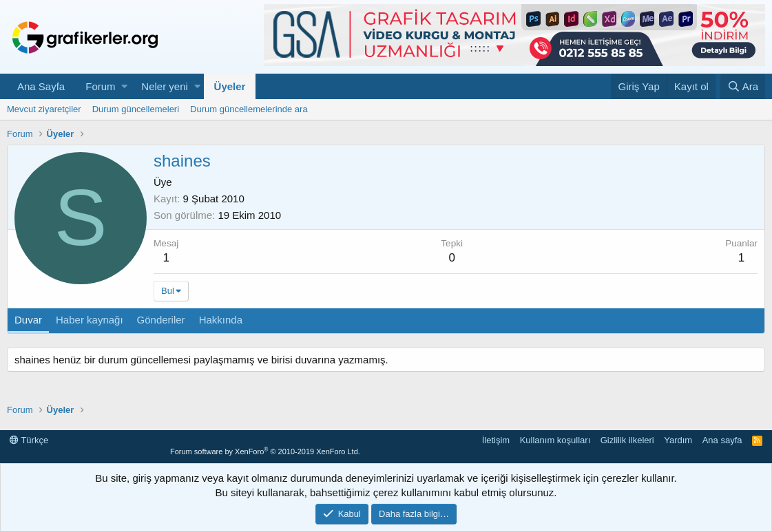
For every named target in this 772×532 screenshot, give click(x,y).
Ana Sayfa (41, 86)
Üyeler (230, 86)
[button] (124, 86)
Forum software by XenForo (265, 451)
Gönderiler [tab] (161, 320)
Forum (100, 86)
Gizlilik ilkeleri (627, 440)
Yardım (678, 440)
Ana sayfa (722, 440)
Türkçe (29, 440)
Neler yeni (165, 86)
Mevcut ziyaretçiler (44, 109)
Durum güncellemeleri (136, 109)
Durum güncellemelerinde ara (249, 109)
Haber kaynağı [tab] (90, 320)
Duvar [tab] (28, 320)
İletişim (496, 440)
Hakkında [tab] (221, 320)
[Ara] (743, 86)
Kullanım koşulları (555, 440)
